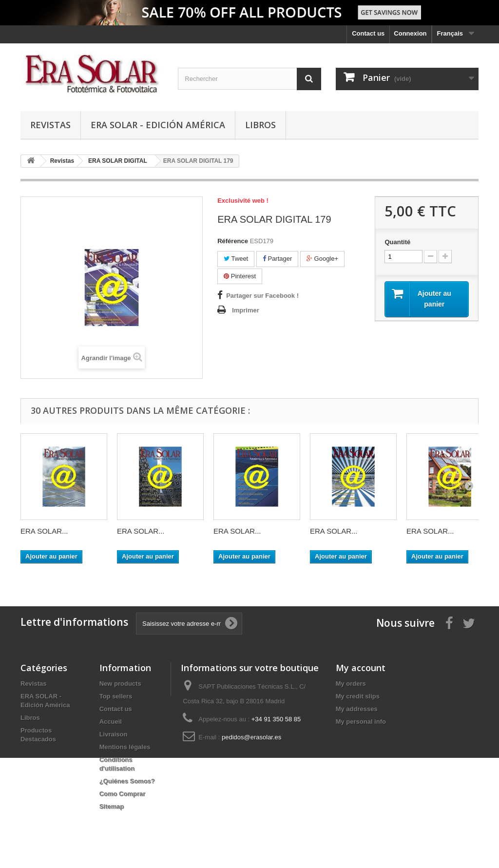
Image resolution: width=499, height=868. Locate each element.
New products (120, 684)
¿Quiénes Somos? (127, 781)
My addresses (357, 709)
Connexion (410, 33)
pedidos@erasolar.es (251, 737)
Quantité (397, 242)
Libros (260, 125)
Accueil (111, 722)
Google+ (322, 259)
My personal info (361, 722)
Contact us (368, 33)
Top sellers (116, 696)
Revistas (50, 125)
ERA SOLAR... (44, 531)
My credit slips (358, 696)
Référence (233, 241)
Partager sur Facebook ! (262, 296)
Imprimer (246, 310)
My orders (351, 684)
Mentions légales (125, 747)
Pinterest (240, 276)
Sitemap (112, 806)
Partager (277, 259)
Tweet (236, 259)
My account (361, 668)
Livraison (114, 734)
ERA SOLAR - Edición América (158, 125)
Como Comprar (123, 794)
